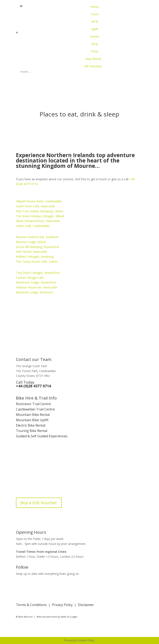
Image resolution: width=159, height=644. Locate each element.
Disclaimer (86, 605)
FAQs (20, 482)
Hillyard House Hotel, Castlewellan (39, 201)
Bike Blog (23, 488)
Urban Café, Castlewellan (33, 226)
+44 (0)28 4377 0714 (33, 386)
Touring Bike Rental (32, 431)
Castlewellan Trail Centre (35, 409)
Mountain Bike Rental (33, 415)
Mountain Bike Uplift (32, 420)
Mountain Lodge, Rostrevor (34, 292)
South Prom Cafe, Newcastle (35, 206)
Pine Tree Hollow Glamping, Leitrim (40, 211)
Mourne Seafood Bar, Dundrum (37, 237)
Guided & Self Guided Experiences (42, 436)
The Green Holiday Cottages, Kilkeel (40, 216)
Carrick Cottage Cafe (30, 278)
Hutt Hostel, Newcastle (31, 252)
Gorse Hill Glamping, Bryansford (37, 247)
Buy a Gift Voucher (39, 503)
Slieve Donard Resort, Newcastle (38, 221)
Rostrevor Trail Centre (33, 404)
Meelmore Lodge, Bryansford (36, 282)
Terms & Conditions (31, 605)
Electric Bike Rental (31, 425)
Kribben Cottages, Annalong (35, 257)
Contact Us (24, 477)
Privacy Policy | (65, 605)
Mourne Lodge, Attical (31, 242)
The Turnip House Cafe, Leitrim (37, 262)
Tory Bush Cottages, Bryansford (38, 273)
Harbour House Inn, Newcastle (37, 287)
